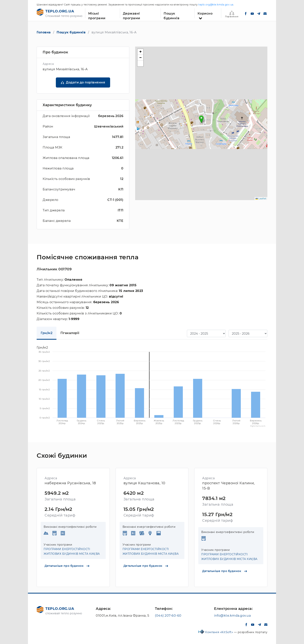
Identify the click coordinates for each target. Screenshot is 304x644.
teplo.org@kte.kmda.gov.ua (216, 5)
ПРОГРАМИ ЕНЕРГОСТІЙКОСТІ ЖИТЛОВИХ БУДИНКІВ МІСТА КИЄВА (72, 551)
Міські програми (97, 15)
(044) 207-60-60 (168, 616)
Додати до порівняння (85, 82)
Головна (44, 32)
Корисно (205, 13)
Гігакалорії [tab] (70, 333)
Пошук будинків (171, 15)
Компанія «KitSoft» (220, 632)
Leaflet (261, 199)
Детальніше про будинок (67, 566)
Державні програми (132, 15)
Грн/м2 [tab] (47, 333)
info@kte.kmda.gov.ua (232, 616)
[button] (201, 119)
